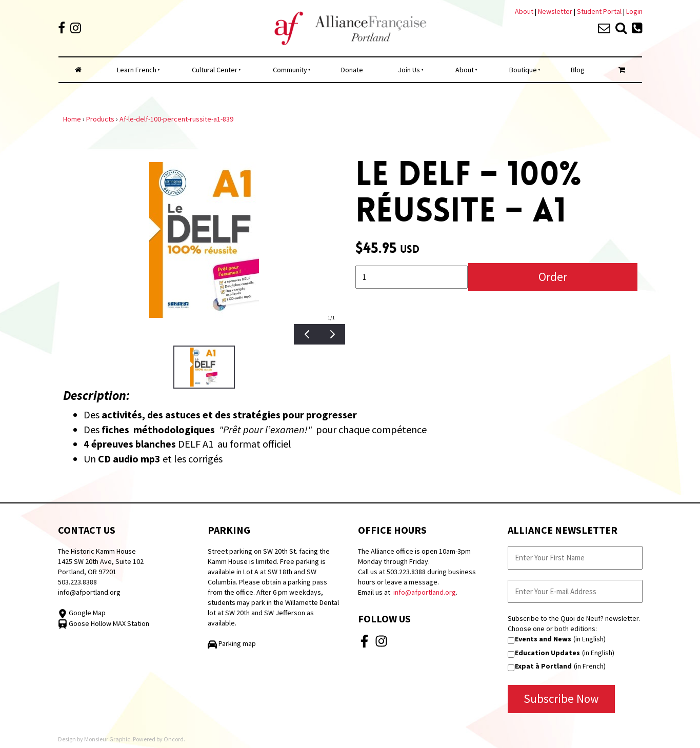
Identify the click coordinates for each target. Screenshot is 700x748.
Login (634, 11)
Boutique (523, 70)
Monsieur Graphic (107, 739)
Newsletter (556, 11)
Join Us (409, 70)
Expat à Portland (543, 666)
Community (290, 70)
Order (553, 277)
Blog (578, 70)
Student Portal (599, 11)
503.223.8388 (77, 582)
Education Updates (547, 653)
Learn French (137, 70)
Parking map (232, 643)
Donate (352, 70)
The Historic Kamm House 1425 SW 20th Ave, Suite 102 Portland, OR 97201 (101, 561)
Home (72, 119)
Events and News (543, 639)
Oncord (174, 739)
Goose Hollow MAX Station (104, 623)
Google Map (82, 613)
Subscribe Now (561, 699)
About (524, 11)
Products (100, 119)
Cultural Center (215, 70)
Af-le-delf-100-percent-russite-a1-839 (176, 119)
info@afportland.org (89, 592)
